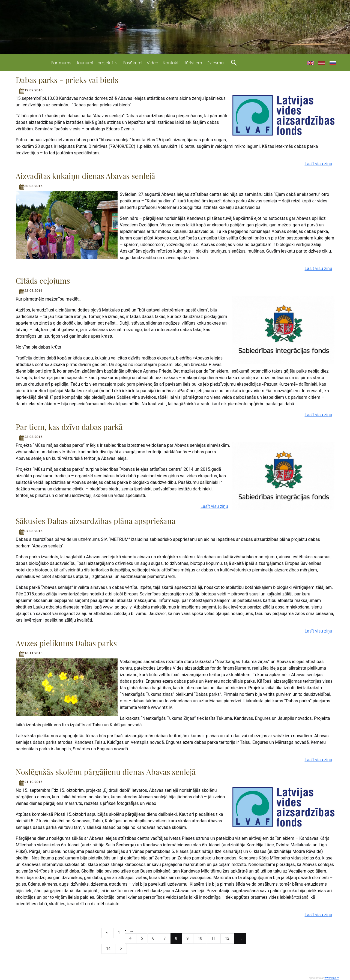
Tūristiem (193, 63)
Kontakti (171, 63)
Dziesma (215, 63)
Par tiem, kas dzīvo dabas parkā (69, 427)
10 (200, 938)
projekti (108, 63)
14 (108, 949)
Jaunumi (84, 63)
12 (227, 938)
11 (214, 938)
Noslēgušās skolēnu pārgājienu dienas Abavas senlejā (106, 772)
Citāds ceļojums (43, 281)
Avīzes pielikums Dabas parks (66, 643)
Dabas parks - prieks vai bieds (67, 80)
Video (152, 63)
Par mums (61, 63)
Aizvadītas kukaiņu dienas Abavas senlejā (86, 176)
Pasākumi (133, 63)
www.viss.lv (331, 978)
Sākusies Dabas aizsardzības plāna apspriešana (96, 521)
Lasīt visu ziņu (318, 164)
